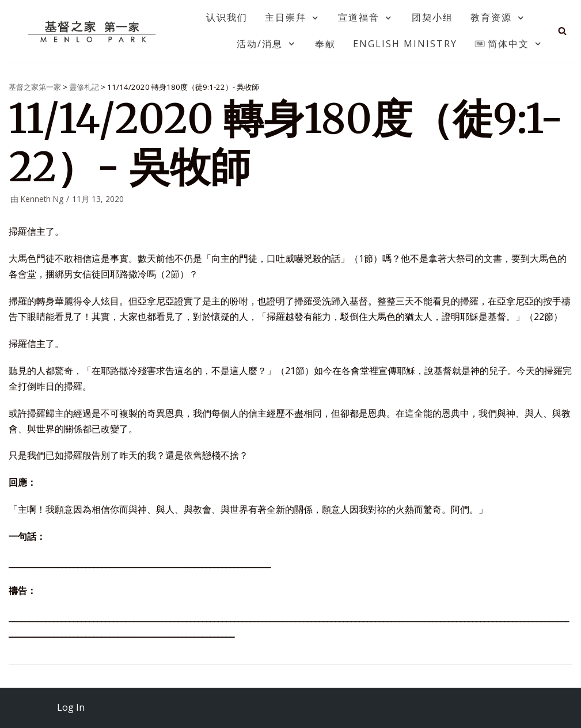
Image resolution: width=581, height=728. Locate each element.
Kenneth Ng (42, 199)
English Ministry (405, 44)
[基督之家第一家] (93, 31)
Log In (71, 707)
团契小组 (432, 17)
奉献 (325, 44)
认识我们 (227, 17)
